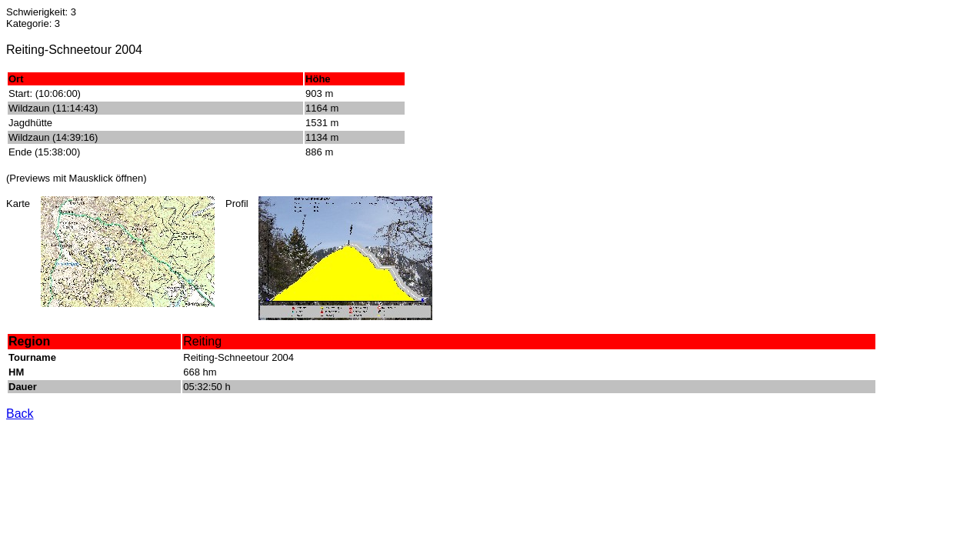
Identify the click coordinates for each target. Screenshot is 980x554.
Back (20, 414)
